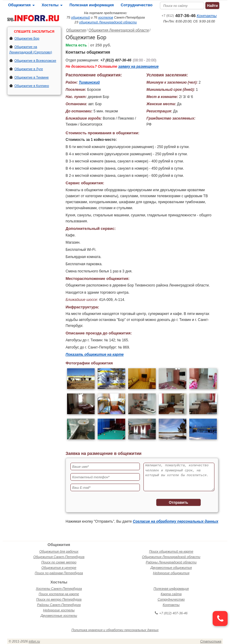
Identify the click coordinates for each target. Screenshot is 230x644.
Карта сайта (171, 594)
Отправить (178, 503)
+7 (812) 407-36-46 (116, 60)
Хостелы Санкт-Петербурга (59, 589)
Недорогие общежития (171, 573)
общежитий (80, 17)
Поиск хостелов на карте (59, 594)
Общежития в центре (59, 568)
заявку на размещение (139, 67)
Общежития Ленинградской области (119, 30)
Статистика (211, 641)
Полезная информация (92, 5)
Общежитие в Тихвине (32, 77)
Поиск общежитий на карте (171, 551)
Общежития (21, 5)
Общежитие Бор (27, 38)
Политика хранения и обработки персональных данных (115, 630)
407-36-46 (179, 15)
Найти (212, 6)
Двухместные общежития (171, 568)
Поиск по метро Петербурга (59, 599)
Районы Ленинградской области (171, 562)
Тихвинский (89, 82)
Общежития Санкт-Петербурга (59, 557)
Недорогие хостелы (59, 610)
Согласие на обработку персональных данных (176, 521)
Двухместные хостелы (59, 616)
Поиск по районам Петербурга (59, 573)
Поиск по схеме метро (59, 562)
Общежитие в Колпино (32, 86)
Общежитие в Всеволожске (35, 61)
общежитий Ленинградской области (108, 22)
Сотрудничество (137, 5)
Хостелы (52, 5)
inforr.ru (34, 641)
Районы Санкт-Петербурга (59, 605)
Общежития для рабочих (59, 551)
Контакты (207, 16)
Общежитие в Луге (29, 69)
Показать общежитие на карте (95, 355)
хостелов (106, 17)
